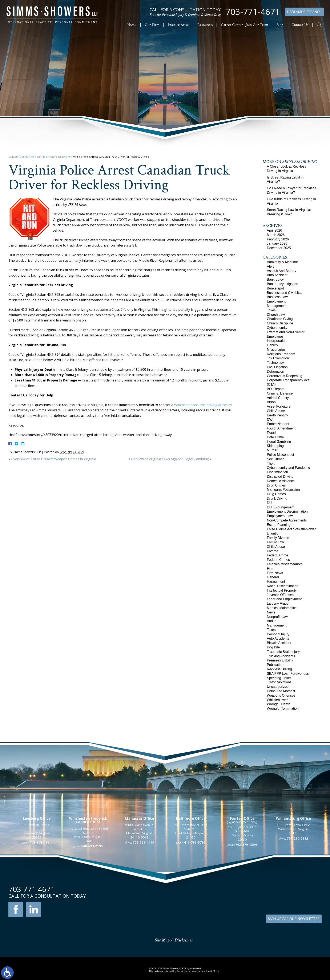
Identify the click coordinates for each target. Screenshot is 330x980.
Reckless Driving (61, 157)
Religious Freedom (281, 354)
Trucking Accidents (281, 656)
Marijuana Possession (283, 490)
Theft (271, 463)
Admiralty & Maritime (282, 262)
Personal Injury (278, 634)
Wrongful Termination (283, 709)
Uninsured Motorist (281, 691)
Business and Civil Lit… (285, 293)
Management (277, 306)
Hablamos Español (304, 12)
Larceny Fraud (278, 603)
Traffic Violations (279, 682)
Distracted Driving (280, 477)
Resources (205, 25)
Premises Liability (280, 660)
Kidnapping (275, 446)
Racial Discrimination (283, 586)
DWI (270, 420)
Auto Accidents (278, 638)
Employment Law (280, 516)
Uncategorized (278, 687)
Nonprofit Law (277, 617)
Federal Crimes (278, 560)
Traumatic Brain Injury (283, 652)
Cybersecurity (277, 328)
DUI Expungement (281, 507)
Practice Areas (178, 25)
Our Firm (152, 25)
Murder (272, 450)
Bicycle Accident (279, 643)
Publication (275, 665)
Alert (270, 266)
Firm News (275, 573)
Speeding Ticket (279, 678)
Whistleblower (277, 700)
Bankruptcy (275, 279)
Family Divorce (278, 538)
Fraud (271, 433)
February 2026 (278, 239)
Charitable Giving (280, 319)
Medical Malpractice (282, 608)
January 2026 (277, 243)
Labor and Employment (284, 599)
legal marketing (180, 971)
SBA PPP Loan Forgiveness (288, 674)
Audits (271, 621)
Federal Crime (277, 555)
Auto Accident (277, 275)
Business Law (277, 297)
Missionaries (276, 350)
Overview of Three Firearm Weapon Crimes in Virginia (53, 459)
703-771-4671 (253, 12)
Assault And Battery (282, 271)
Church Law (276, 315)
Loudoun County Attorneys (24, 157)
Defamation (275, 371)
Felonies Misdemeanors (285, 564)
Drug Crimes (276, 485)
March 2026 (276, 235)
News (271, 612)
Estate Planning (279, 525)
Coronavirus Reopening (285, 376)
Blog (280, 25)
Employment (276, 301)
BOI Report (275, 389)
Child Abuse (276, 411)
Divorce (273, 551)
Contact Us (300, 25)
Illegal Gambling (279, 442)
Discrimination (277, 472)
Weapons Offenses (281, 695)
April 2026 (274, 230)
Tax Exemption (278, 358)
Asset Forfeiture (279, 406)
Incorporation (277, 341)
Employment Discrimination (287, 511)
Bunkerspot (275, 288)
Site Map (162, 940)
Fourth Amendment (281, 428)
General (273, 577)
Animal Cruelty (278, 398)
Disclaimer (184, 940)
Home (132, 25)
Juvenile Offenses (280, 595)
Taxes (271, 310)
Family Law (275, 542)
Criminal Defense (280, 393)
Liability (272, 345)
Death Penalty (277, 415)
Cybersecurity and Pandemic (288, 468)
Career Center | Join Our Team (245, 25)
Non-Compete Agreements (287, 520)
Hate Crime (275, 437)
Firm (270, 569)
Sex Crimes (276, 459)
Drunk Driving (277, 498)
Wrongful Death (279, 704)
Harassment (276, 582)
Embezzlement (278, 424)
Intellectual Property (282, 590)
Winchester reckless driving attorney (203, 405)
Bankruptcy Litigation (283, 284)
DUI (270, 503)
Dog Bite (273, 647)
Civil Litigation (277, 367)
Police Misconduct (280, 455)
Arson (271, 402)
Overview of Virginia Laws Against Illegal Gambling (169, 459)
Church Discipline (280, 323)
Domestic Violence (281, 481)
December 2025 (279, 248)
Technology (275, 363)
